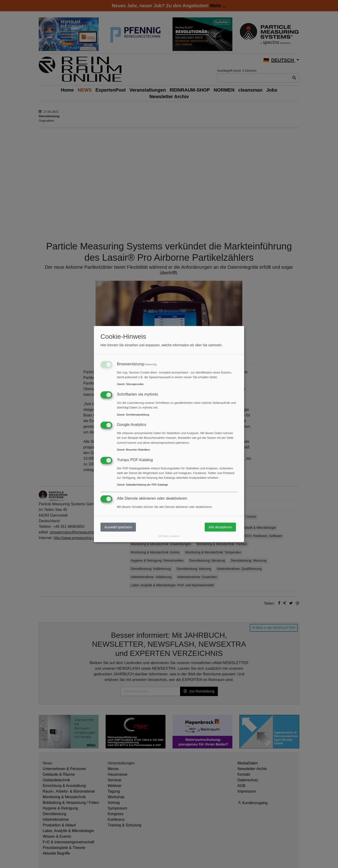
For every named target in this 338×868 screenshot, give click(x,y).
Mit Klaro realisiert (169, 536)
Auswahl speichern (118, 527)
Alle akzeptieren (220, 527)
